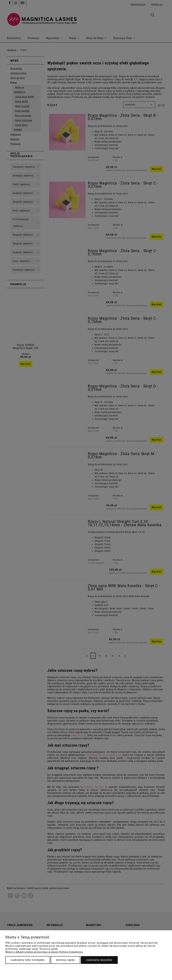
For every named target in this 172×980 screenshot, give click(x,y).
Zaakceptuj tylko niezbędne (28, 960)
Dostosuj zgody (65, 960)
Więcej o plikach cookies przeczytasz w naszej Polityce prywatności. (44, 952)
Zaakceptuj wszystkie (99, 960)
